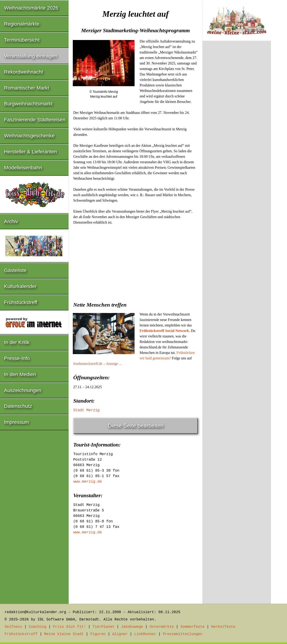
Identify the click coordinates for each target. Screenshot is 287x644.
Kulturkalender (20, 286)
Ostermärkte (162, 627)
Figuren (98, 634)
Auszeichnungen (23, 390)
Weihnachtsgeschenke (29, 136)
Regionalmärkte (22, 24)
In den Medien (20, 374)
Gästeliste (15, 270)
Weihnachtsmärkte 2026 (31, 8)
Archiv (11, 221)
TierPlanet (103, 627)
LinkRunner (145, 634)
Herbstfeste (223, 627)
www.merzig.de (88, 482)
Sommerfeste (192, 627)
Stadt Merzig (86, 410)
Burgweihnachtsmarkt (28, 104)
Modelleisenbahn (23, 168)
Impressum (17, 422)
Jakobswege (132, 627)
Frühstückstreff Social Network (164, 331)
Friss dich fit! (69, 627)
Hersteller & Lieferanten (31, 152)
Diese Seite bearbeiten (136, 426)
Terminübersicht (22, 40)
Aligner (120, 634)
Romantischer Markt (27, 88)
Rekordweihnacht (24, 72)
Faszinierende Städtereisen (35, 120)
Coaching (38, 627)
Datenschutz (18, 406)
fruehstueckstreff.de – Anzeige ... (97, 364)
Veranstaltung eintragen (31, 56)
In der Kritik (17, 342)
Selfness (13, 627)
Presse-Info (17, 358)
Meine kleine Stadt (64, 634)
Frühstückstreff (21, 302)
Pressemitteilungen (183, 634)
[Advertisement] (135, 262)
